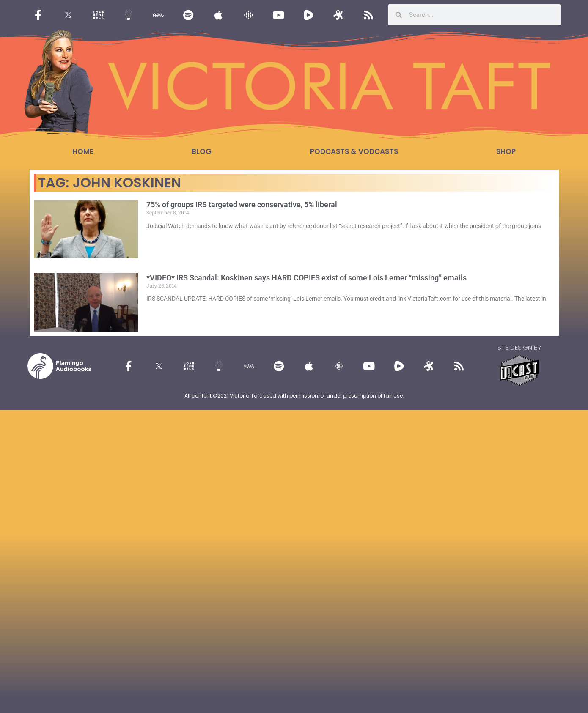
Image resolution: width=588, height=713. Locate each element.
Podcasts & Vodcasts (354, 151)
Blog (202, 151)
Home (83, 151)
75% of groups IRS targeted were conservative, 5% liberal (242, 204)
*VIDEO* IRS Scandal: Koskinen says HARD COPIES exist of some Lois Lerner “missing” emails (306, 278)
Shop (506, 151)
